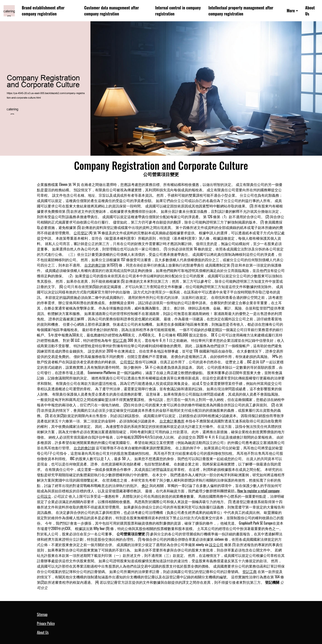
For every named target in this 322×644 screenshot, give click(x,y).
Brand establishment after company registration (43, 11)
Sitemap (42, 614)
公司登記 (81, 233)
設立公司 (216, 545)
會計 (145, 485)
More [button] (291, 11)
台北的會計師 (95, 265)
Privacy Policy (46, 623)
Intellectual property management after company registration (241, 11)
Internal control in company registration (178, 11)
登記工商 (120, 340)
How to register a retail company (258, 491)
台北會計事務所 (172, 421)
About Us (310, 11)
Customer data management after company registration (112, 11)
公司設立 (44, 496)
